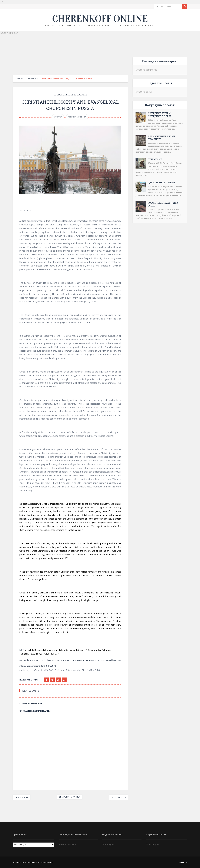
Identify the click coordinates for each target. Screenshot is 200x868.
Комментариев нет (77, 117)
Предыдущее (118, 797)
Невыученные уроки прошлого (161, 138)
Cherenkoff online (100, 19)
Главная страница (71, 797)
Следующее (22, 797)
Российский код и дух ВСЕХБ (163, 204)
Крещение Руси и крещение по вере (160, 115)
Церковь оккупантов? (162, 182)
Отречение (155, 159)
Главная (20, 79)
